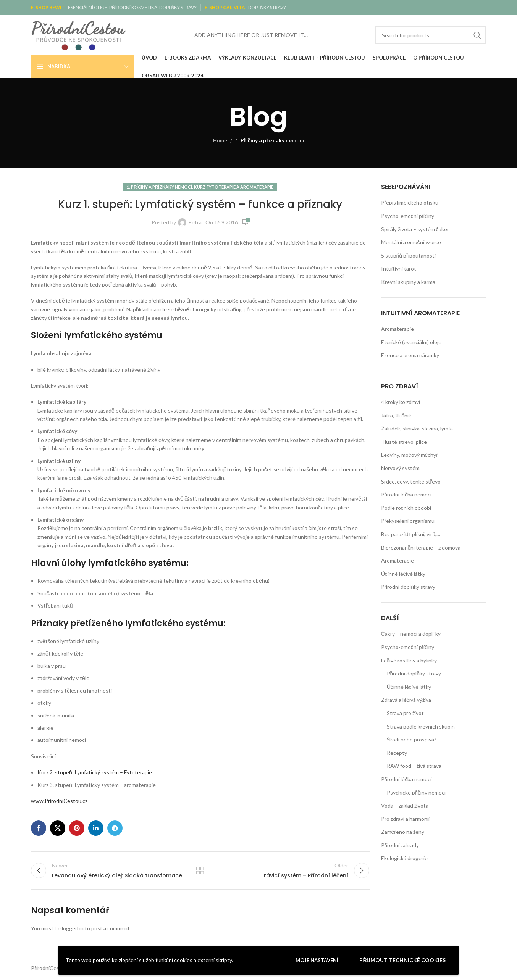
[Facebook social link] (39, 828)
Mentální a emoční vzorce (411, 242)
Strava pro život (405, 713)
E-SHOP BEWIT (48, 7)
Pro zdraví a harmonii (405, 819)
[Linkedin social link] (96, 828)
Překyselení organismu (408, 521)
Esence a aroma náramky (410, 355)
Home (220, 140)
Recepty (397, 753)
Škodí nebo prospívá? (412, 739)
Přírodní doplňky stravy (408, 587)
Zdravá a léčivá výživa (406, 700)
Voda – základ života (405, 805)
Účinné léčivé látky (403, 574)
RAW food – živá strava (414, 766)
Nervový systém (400, 468)
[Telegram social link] (115, 828)
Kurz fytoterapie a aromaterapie (234, 187)
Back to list (200, 870)
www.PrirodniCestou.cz (59, 801)
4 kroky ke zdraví (401, 402)
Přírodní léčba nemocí (406, 494)
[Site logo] (79, 35)
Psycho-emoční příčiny (408, 216)
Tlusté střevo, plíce (404, 442)
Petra (195, 222)
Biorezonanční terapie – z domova (421, 547)
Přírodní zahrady (400, 845)
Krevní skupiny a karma (408, 282)
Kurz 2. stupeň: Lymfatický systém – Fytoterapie (95, 772)
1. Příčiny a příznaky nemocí (270, 140)
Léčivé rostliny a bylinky (409, 660)
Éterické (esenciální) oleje (411, 342)
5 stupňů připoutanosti (408, 255)
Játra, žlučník (396, 415)
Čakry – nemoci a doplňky (411, 634)
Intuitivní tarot (399, 268)
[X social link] (58, 828)
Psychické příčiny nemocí (416, 792)
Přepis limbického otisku (410, 202)
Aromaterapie (397, 329)
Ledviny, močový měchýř (410, 455)
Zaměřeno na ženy (403, 832)
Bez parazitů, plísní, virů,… (411, 534)
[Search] (431, 35)
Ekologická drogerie (404, 858)
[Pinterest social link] (77, 828)
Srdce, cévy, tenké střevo (411, 481)
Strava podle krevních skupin (421, 726)
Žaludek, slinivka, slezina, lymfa (417, 428)
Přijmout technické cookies (402, 960)
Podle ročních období (406, 508)
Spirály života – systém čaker (415, 229)
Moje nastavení (317, 960)
